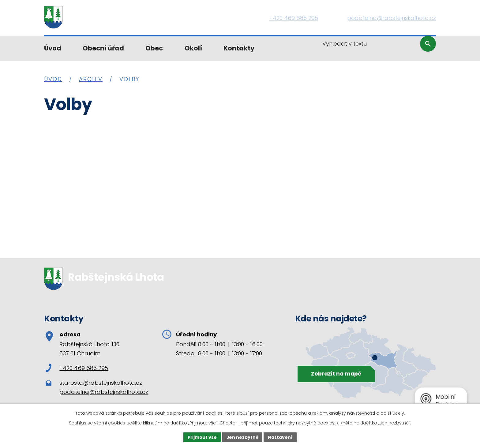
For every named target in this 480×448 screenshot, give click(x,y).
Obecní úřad (103, 48)
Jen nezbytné (242, 437)
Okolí (193, 48)
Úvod (53, 48)
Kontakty (239, 48)
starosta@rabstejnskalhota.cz (101, 383)
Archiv (91, 79)
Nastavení (280, 437)
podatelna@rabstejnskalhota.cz (104, 392)
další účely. (393, 413)
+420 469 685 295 (77, 368)
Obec (154, 48)
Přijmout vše (202, 437)
